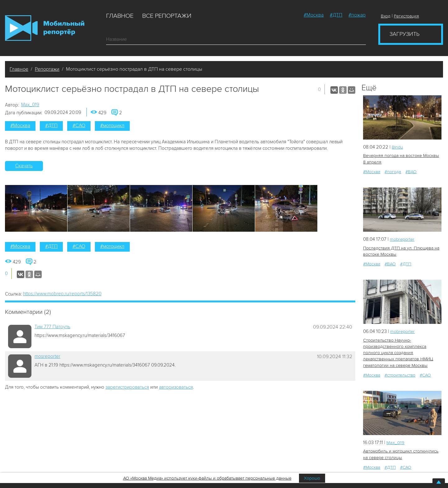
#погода (393, 171)
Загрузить (404, 34)
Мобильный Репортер (45, 28)
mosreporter (47, 356)
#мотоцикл (112, 126)
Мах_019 (30, 105)
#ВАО (411, 171)
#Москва (314, 15)
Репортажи (47, 69)
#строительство (400, 374)
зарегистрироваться (127, 387)
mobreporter (403, 239)
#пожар (357, 15)
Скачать (24, 166)
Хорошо (312, 478)
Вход (386, 16)
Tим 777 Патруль (52, 327)
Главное (120, 16)
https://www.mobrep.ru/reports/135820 (62, 294)
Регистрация (406, 16)
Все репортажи (167, 16)
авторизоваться (176, 387)
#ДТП (336, 15)
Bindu (397, 147)
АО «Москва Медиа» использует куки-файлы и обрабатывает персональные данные (207, 478)
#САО (79, 126)
